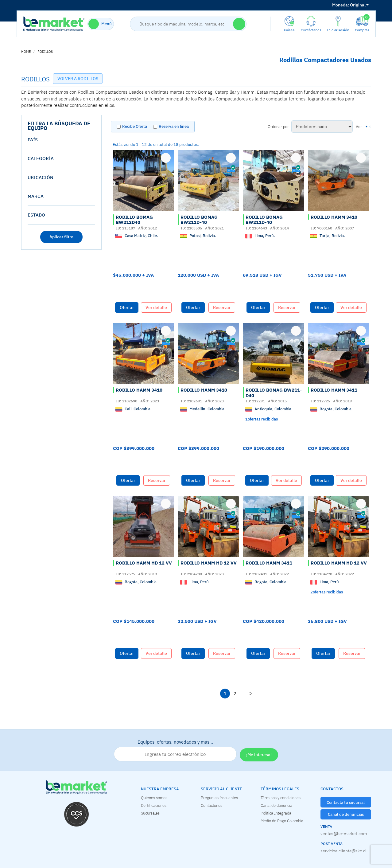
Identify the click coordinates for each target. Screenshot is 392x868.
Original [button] (350, 5)
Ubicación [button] (41, 177)
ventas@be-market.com (344, 834)
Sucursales (150, 813)
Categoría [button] (41, 158)
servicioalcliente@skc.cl (343, 851)
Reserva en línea (174, 126)
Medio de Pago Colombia (282, 821)
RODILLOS (45, 52)
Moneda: (341, 5)
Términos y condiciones (281, 798)
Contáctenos (212, 805)
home (26, 52)
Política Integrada (276, 813)
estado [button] (36, 215)
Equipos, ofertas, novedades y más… (175, 750)
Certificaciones (154, 805)
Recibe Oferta (135, 126)
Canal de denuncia (276, 805)
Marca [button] (36, 196)
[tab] (62, 140)
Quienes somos (154, 798)
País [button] (33, 140)
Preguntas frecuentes (219, 798)
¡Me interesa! (259, 755)
